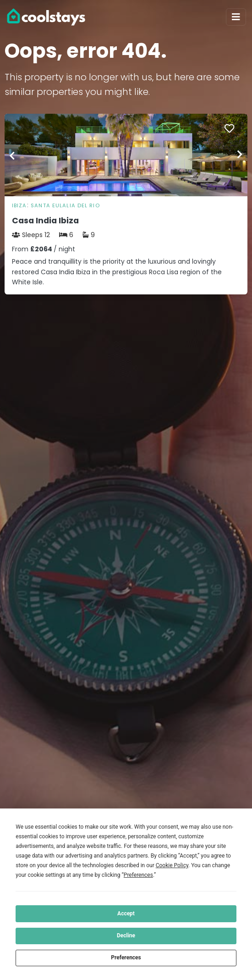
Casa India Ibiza (45, 221)
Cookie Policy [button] (172, 865)
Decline (126, 936)
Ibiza (19, 205)
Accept (126, 914)
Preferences (126, 958)
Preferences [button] (138, 875)
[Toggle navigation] (236, 17)
